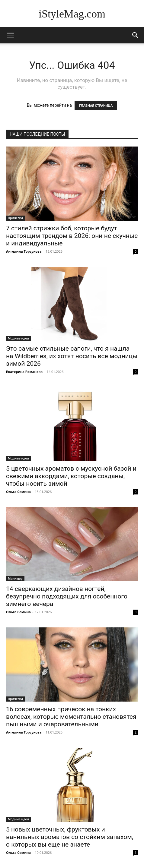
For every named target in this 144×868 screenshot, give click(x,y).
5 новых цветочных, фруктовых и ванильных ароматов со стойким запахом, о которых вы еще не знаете (70, 837)
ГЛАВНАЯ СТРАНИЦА (96, 106)
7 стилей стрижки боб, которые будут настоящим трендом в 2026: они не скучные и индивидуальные (72, 236)
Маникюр (15, 579)
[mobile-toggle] (10, 35)
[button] (136, 35)
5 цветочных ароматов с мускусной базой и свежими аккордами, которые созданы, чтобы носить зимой (71, 476)
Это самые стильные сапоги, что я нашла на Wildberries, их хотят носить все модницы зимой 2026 (72, 356)
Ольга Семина (18, 492)
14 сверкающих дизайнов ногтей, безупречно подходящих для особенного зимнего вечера (67, 596)
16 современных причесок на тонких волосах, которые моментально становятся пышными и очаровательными (71, 717)
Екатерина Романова (24, 372)
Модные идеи (18, 338)
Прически (15, 218)
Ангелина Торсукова (24, 251)
